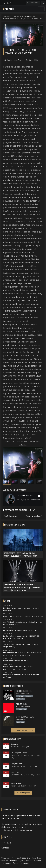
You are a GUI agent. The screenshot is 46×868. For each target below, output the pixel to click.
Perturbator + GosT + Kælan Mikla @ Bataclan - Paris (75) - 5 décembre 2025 (20, 555)
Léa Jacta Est (16, 764)
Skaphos (14, 744)
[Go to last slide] (7, 463)
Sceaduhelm (21, 719)
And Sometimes (23, 694)
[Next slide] (39, 463)
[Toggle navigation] (41, 9)
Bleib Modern (16, 783)
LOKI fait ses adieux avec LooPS (16, 661)
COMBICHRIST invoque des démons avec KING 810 (23, 616)
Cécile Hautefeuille (15, 60)
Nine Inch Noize (23, 707)
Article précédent (34, 516)
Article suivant (10, 516)
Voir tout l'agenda (23, 793)
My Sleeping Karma (19, 753)
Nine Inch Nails (22, 704)
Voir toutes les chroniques (23, 730)
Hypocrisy (15, 772)
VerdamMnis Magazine (13, 16)
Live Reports (29, 16)
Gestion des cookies (21, 863)
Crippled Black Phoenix (25, 717)
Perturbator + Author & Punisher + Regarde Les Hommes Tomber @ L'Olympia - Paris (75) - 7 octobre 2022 (22, 588)
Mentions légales (17, 860)
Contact (5, 848)
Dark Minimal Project (24, 691)
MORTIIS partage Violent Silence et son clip (20, 630)
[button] (7, 482)
